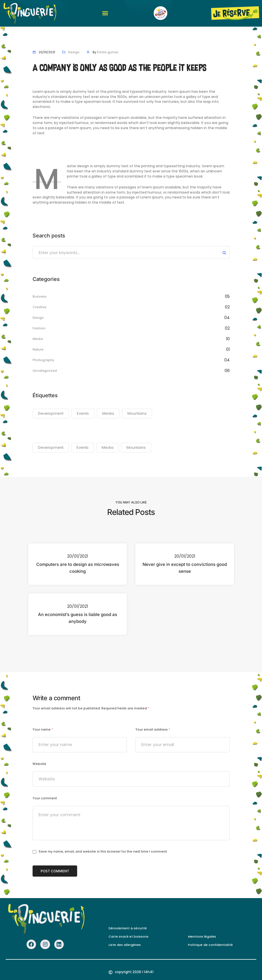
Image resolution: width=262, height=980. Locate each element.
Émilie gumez (108, 52)
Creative (40, 307)
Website (39, 764)
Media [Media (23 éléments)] (108, 413)
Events (83, 447)
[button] (105, 13)
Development (51, 447)
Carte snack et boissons (129, 936)
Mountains (136, 447)
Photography (43, 360)
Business (40, 297)
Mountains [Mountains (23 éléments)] (137, 413)
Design (74, 52)
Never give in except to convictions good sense (185, 568)
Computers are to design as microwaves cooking (77, 568)
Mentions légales (202, 936)
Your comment (45, 798)
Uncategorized (45, 371)
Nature (38, 350)
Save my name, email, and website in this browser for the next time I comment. (103, 852)
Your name (43, 730)
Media (38, 339)
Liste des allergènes (125, 944)
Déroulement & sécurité (128, 928)
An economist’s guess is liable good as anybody (78, 618)
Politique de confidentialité (211, 944)
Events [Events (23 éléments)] (83, 413)
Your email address (153, 730)
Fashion (39, 328)
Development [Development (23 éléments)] (51, 413)
